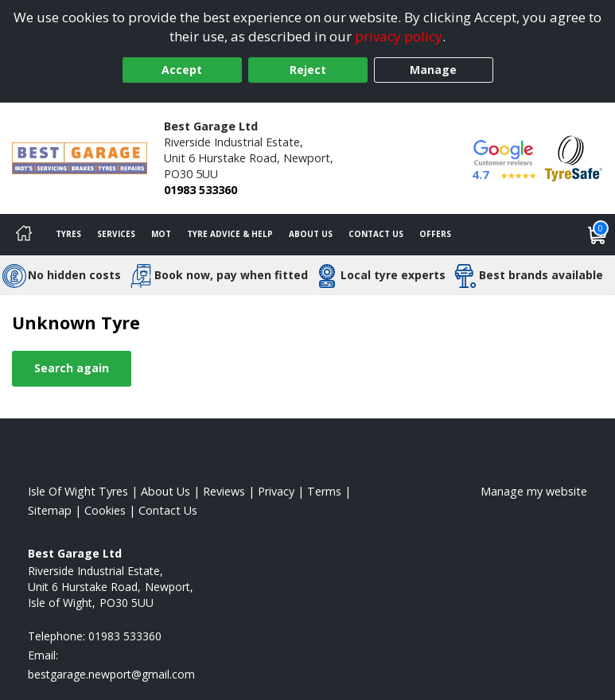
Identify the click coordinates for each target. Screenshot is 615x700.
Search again (72, 368)
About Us (311, 234)
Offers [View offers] (435, 234)
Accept (182, 70)
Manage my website (534, 491)
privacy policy (399, 36)
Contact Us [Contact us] (376, 234)
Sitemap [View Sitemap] (50, 510)
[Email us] (111, 674)
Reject (308, 70)
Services (116, 234)
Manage (433, 70)
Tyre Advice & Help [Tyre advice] (230, 234)
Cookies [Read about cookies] (105, 510)
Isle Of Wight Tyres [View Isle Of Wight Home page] (78, 491)
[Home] (24, 235)
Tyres (68, 234)
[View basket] (597, 235)
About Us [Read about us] (165, 491)
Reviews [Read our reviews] (224, 491)
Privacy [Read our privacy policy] (276, 491)
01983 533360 (200, 190)
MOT (161, 234)
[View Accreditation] (574, 157)
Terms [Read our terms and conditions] (324, 491)
